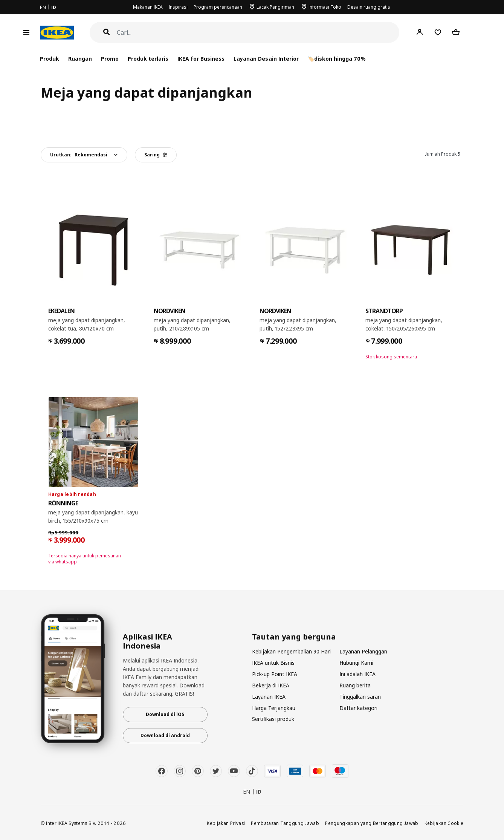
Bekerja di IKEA (271, 685)
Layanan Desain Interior (266, 59)
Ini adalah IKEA (357, 674)
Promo (110, 59)
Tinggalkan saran (360, 697)
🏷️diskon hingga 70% (337, 59)
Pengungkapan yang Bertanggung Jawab (372, 823)
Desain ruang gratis (369, 7)
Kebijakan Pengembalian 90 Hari (291, 651)
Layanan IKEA (269, 697)
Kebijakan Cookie (444, 823)
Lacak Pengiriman (275, 7)
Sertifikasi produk (273, 719)
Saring (156, 155)
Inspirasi (178, 7)
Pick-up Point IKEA (275, 674)
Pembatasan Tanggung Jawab (285, 823)
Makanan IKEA (148, 7)
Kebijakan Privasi (226, 823)
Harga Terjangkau (274, 708)
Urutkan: (79, 155)
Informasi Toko (325, 7)
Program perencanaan (218, 7)
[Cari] (258, 33)
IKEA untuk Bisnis (273, 663)
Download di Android (165, 735)
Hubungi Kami (356, 663)
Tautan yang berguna (294, 637)
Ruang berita (355, 685)
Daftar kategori (358, 708)
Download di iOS (165, 714)
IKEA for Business (201, 59)
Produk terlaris (148, 59)
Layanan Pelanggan (363, 651)
